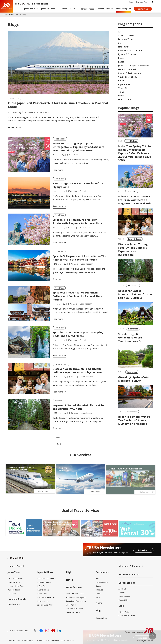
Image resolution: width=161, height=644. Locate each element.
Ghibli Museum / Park (75, 594)
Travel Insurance (73, 612)
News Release (124, 596)
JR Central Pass (43, 590)
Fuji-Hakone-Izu (102, 582)
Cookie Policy (28, 641)
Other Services (87, 9)
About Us (122, 589)
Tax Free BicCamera (74, 609)
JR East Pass (42, 586)
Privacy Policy (124, 612)
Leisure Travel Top (10, 15)
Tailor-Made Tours (15, 579)
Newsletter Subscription (76, 597)
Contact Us (143, 9)
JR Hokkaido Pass (44, 582)
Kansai (98, 586)
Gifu (97, 579)
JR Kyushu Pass (43, 601)
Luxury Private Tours (16, 586)
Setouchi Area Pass (45, 605)
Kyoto (98, 594)
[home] (6, 6)
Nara (98, 597)
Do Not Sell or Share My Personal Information (55, 641)
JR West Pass (42, 594)
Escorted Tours (14, 582)
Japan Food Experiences (76, 601)
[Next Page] (59, 438)
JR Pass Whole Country (46, 579)
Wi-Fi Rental (71, 605)
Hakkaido (99, 590)
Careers (122, 593)
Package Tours (14, 590)
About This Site (14, 641)
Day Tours (12, 594)
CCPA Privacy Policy (127, 616)
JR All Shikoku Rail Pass (46, 597)
